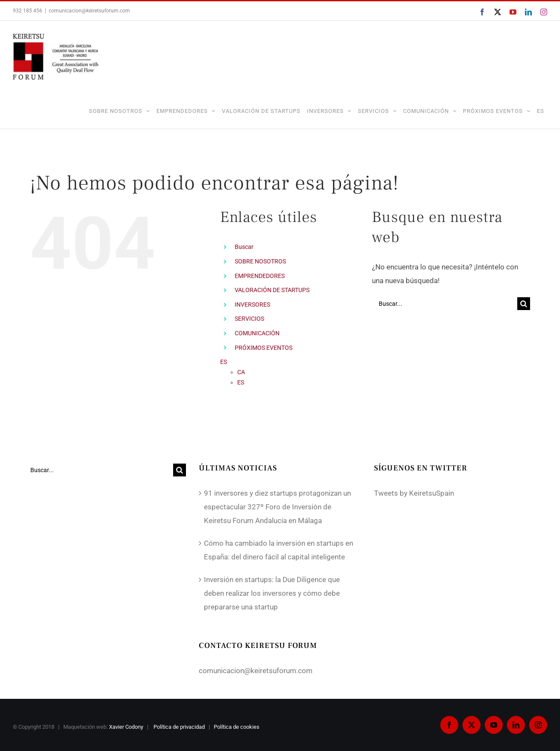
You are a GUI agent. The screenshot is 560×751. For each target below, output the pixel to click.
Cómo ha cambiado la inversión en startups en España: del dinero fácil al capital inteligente (279, 550)
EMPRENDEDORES (260, 276)
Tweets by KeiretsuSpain (414, 493)
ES (541, 111)
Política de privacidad (180, 727)
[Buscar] (524, 304)
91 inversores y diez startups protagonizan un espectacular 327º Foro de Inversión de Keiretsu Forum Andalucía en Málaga (277, 507)
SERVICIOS (249, 319)
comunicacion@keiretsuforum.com (89, 11)
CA (241, 372)
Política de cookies (237, 727)
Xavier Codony (126, 727)
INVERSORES (252, 305)
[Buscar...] (445, 304)
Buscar (244, 247)
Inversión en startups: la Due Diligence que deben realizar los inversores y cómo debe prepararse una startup (272, 593)
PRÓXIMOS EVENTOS (264, 348)
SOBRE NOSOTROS (260, 261)
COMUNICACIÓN (257, 333)
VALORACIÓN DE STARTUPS (272, 290)
